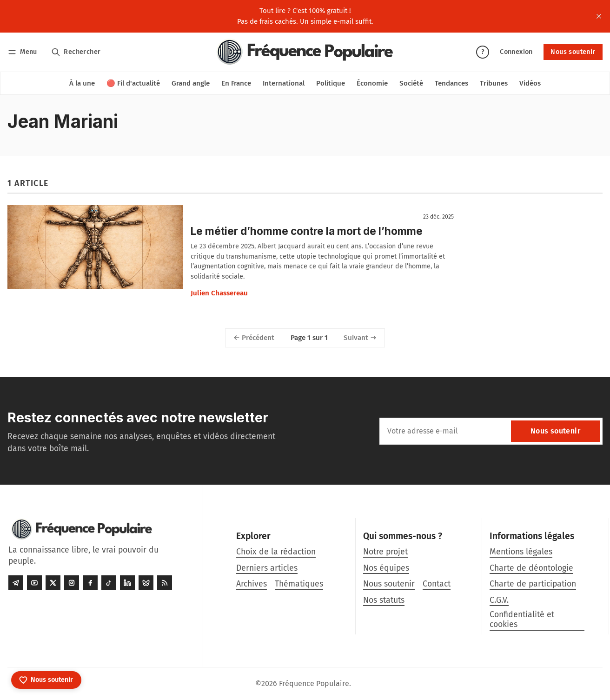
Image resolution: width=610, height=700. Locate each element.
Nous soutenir (573, 52)
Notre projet (385, 552)
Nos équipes (386, 568)
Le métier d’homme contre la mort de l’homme (307, 231)
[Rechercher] (76, 52)
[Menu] (24, 52)
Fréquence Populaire (314, 683)
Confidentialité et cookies (522, 620)
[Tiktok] (109, 583)
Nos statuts (384, 600)
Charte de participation (533, 584)
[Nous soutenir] (46, 680)
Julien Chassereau (219, 293)
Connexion (516, 52)
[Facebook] (90, 583)
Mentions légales (521, 552)
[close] (599, 16)
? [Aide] (483, 52)
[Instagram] (72, 583)
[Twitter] (53, 583)
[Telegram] (16, 583)
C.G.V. (499, 600)
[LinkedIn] (127, 583)
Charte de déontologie (531, 568)
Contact (437, 584)
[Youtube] (34, 583)
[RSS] (165, 583)
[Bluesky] (146, 583)
